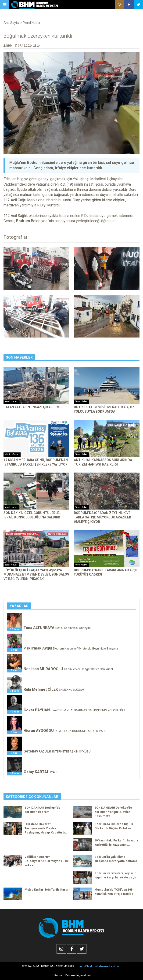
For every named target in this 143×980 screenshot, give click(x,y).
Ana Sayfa (11, 23)
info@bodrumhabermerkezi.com (100, 966)
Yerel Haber (32, 23)
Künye (58, 975)
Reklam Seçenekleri (78, 975)
